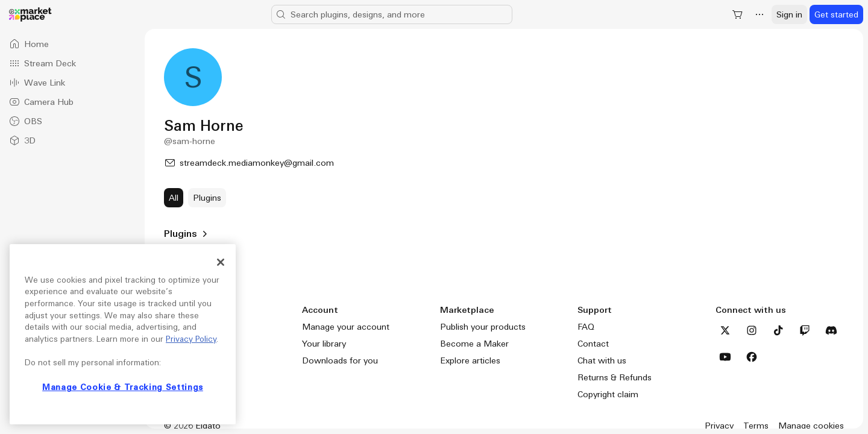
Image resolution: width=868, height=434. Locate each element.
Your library (324, 344)
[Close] (221, 262)
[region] (123, 334)
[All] (174, 198)
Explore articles (470, 360)
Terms (756, 426)
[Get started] (836, 14)
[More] (759, 14)
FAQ (586, 327)
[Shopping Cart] (738, 14)
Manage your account (346, 327)
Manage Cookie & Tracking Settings (123, 387)
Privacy (719, 426)
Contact (593, 344)
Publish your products (483, 327)
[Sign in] (789, 14)
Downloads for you (340, 360)
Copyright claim (608, 394)
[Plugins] (207, 198)
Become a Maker (474, 344)
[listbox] (72, 92)
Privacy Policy (191, 339)
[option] (72, 44)
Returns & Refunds (615, 377)
